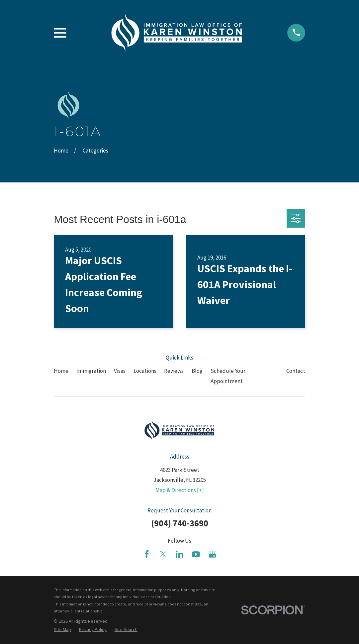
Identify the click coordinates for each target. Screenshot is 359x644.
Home (61, 371)
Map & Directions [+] (180, 490)
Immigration (91, 371)
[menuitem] (62, 630)
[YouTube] (196, 554)
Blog (197, 371)
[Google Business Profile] (213, 554)
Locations (145, 371)
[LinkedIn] (180, 554)
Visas (120, 371)
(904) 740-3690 (180, 523)
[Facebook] (147, 554)
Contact (296, 371)
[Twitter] (163, 554)
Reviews (174, 371)
